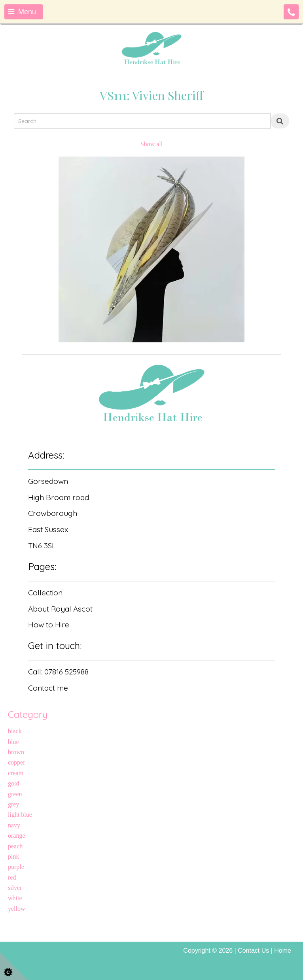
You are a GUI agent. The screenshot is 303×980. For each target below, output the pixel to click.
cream (16, 773)
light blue (20, 815)
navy (14, 825)
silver (15, 888)
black (15, 731)
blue (13, 742)
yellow (17, 909)
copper (17, 762)
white (15, 898)
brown (16, 752)
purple (16, 867)
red (12, 877)
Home (283, 951)
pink (13, 856)
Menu (22, 12)
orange (17, 836)
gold (13, 783)
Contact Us (253, 951)
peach (15, 846)
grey (13, 804)
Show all (151, 144)
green (15, 794)
